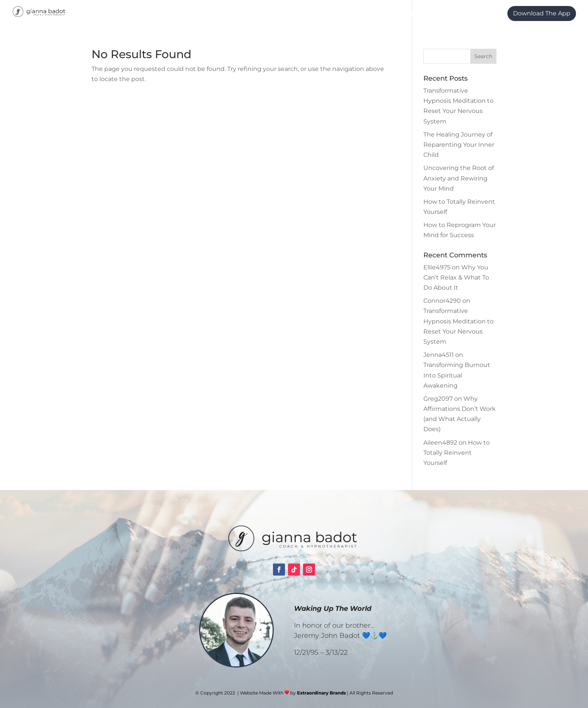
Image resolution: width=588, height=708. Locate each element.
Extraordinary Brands (321, 693)
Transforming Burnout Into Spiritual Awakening (457, 375)
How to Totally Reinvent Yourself (457, 453)
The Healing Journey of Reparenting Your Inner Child (459, 145)
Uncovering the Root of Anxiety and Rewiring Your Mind (459, 178)
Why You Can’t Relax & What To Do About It (456, 277)
